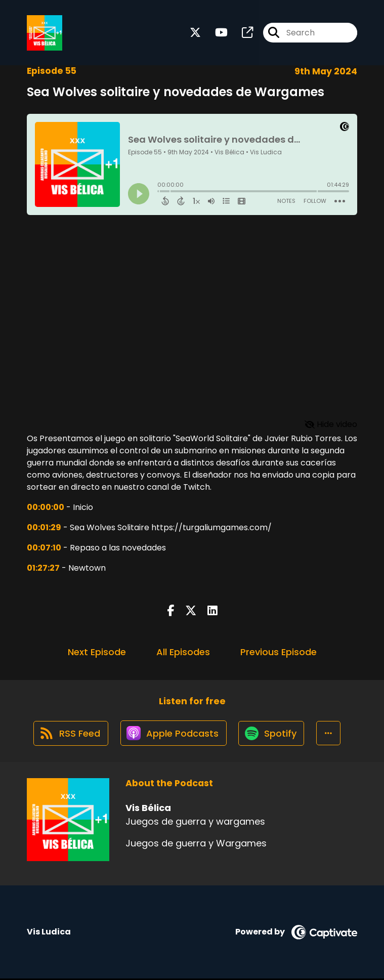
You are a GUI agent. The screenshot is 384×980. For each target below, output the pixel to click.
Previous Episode (279, 652)
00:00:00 (46, 507)
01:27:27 (43, 568)
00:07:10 (44, 548)
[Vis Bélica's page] (241, 33)
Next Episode (97, 652)
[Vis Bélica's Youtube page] (215, 33)
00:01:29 (44, 527)
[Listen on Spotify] (273, 734)
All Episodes (183, 652)
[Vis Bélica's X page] (195, 33)
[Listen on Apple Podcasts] (174, 734)
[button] (330, 734)
